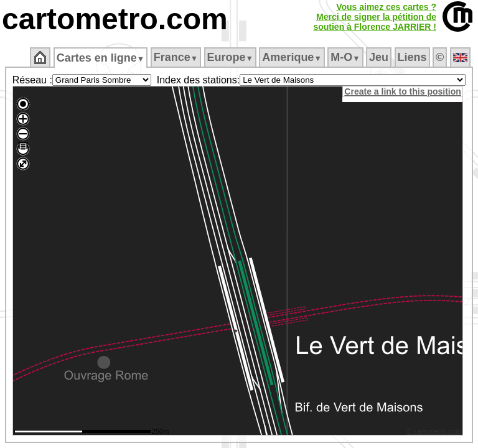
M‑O (345, 57)
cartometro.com (115, 19)
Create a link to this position (404, 91)
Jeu (379, 57)
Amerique (292, 57)
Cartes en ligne (101, 58)
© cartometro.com (436, 433)
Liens (412, 57)
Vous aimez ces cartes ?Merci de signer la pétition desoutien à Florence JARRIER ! (375, 17)
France (176, 57)
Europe (230, 57)
